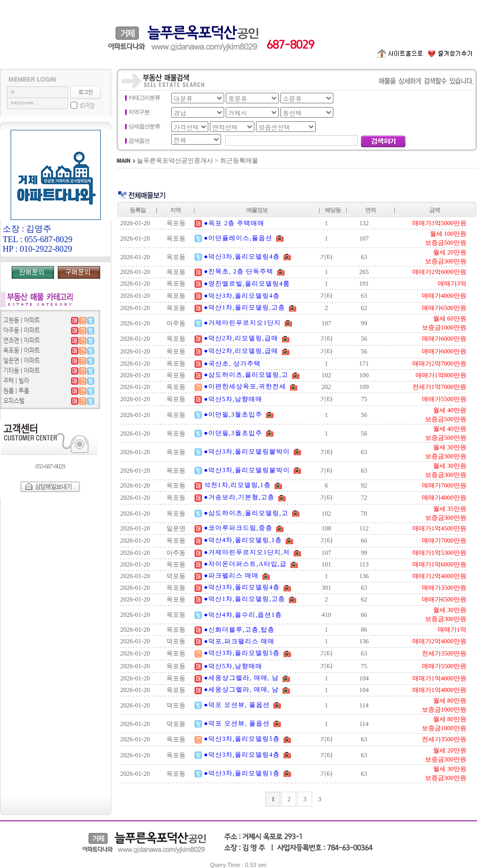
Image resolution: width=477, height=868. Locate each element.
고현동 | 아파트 (21, 320)
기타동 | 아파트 (21, 371)
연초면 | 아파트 (21, 340)
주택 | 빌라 (16, 381)
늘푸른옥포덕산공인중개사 (175, 161)
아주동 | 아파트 (21, 330)
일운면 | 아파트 (21, 361)
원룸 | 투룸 (16, 391)
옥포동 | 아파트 (21, 351)
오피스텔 (14, 401)
